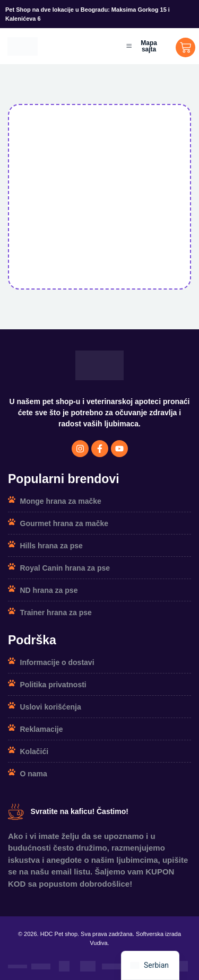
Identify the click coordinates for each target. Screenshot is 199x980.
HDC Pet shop (59, 934)
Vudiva (98, 943)
